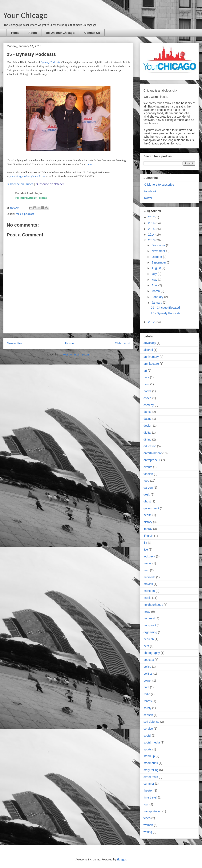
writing (148, 832)
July (155, 274)
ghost (147, 501)
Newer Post (15, 343)
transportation (153, 811)
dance (148, 412)
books (147, 391)
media (148, 563)
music (19, 214)
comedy (149, 405)
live (146, 549)
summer (149, 784)
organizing (150, 632)
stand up (149, 756)
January (157, 303)
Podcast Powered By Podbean (31, 198)
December (159, 245)
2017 (152, 217)
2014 (152, 235)
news (147, 612)
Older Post (122, 343)
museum (149, 591)
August (156, 268)
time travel (150, 797)
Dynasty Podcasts (50, 62)
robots (148, 701)
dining (147, 439)
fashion (148, 474)
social (147, 736)
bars (146, 377)
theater (148, 791)
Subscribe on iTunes (20, 184)
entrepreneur (152, 460)
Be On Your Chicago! (61, 33)
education (150, 446)
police (147, 667)
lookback (149, 556)
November (159, 251)
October (157, 257)
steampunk (151, 763)
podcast (29, 214)
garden (148, 488)
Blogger (121, 860)
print (146, 687)
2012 (152, 322)
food (146, 481)
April (155, 285)
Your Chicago (26, 16)
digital (147, 433)
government (151, 508)
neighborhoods (153, 605)
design (148, 426)
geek (147, 494)
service (148, 729)
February (158, 297)
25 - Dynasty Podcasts (166, 313)
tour (146, 804)
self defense (151, 722)
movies (148, 584)
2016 (152, 223)
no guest (149, 618)
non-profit (150, 625)
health (148, 515)
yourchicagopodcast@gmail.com (27, 176)
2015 (152, 229)
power (148, 681)
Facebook (150, 191)
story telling (151, 770)
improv (148, 529)
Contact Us (92, 33)
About (33, 33)
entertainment (153, 453)
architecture (151, 364)
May (155, 280)
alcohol (148, 350)
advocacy (150, 343)
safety (147, 708)
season (148, 715)
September (159, 262)
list (145, 543)
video (147, 818)
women (148, 825)
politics (148, 674)
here (89, 164)
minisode (149, 577)
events (148, 467)
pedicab (149, 639)
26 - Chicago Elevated (165, 308)
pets (146, 646)
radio (147, 694)
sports (148, 749)
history (148, 522)
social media (152, 742)
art (145, 371)
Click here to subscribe (159, 185)
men (146, 570)
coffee (148, 398)
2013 (152, 240)
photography (152, 653)
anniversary (151, 357)
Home (15, 33)
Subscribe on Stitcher (50, 184)
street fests (151, 777)
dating (148, 419)
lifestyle (148, 536)
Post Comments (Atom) (77, 355)
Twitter (148, 198)
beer (146, 384)
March (156, 291)
